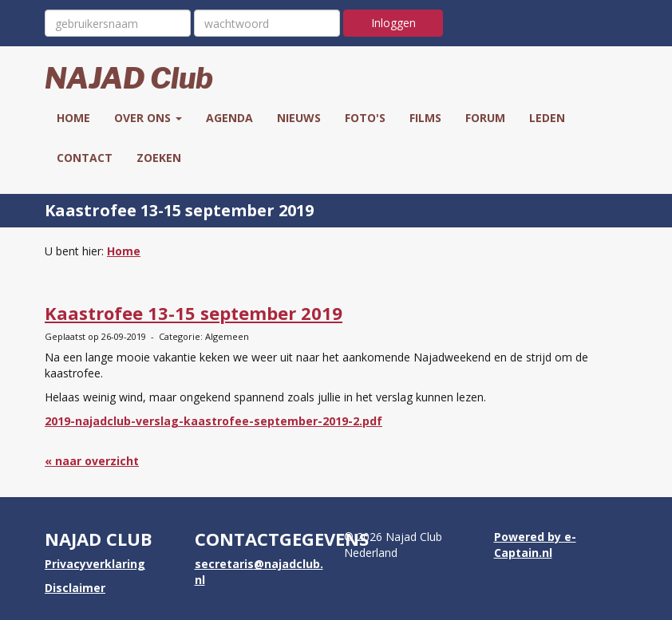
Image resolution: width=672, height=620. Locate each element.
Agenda (229, 118)
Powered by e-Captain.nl (535, 545)
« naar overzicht (92, 461)
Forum (485, 118)
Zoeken (159, 158)
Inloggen (393, 23)
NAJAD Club (129, 78)
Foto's (365, 118)
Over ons (148, 118)
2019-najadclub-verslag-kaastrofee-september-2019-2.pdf (213, 421)
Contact (85, 158)
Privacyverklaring (95, 564)
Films (425, 118)
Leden (547, 118)
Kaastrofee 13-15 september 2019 (194, 313)
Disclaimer (75, 588)
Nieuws (299, 118)
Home (73, 118)
